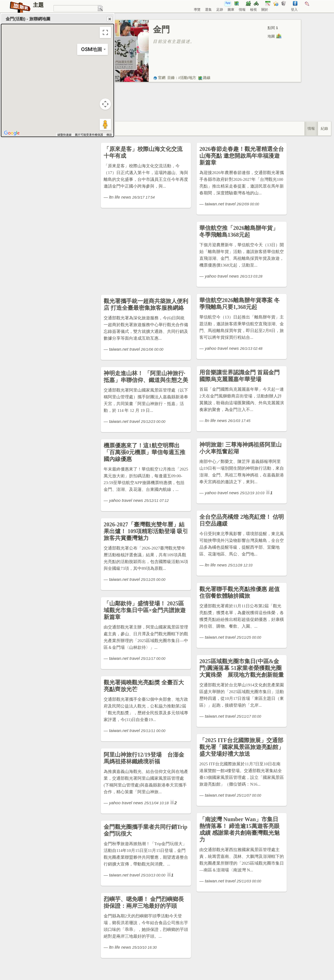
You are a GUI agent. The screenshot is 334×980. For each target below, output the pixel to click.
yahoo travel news (222, 276)
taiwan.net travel (220, 204)
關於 (265, 10)
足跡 (220, 10)
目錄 (171, 78)
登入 (294, 10)
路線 (204, 78)
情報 (242, 10)
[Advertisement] (194, 107)
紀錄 (324, 128)
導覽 (197, 10)
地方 (192, 78)
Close (109, 19)
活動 (184, 78)
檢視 (253, 10)
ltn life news (120, 197)
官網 (159, 78)
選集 (208, 10)
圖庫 (231, 10)
